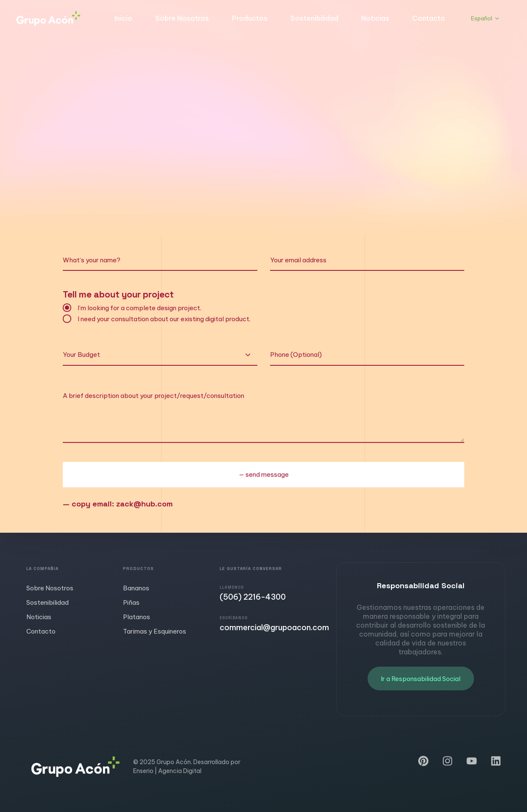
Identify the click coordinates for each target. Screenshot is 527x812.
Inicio (123, 18)
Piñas (131, 602)
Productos (250, 18)
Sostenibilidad (314, 18)
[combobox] (160, 355)
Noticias (375, 18)
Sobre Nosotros (182, 18)
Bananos (136, 588)
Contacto (429, 18)
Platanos (137, 617)
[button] (485, 18)
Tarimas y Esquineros (155, 631)
